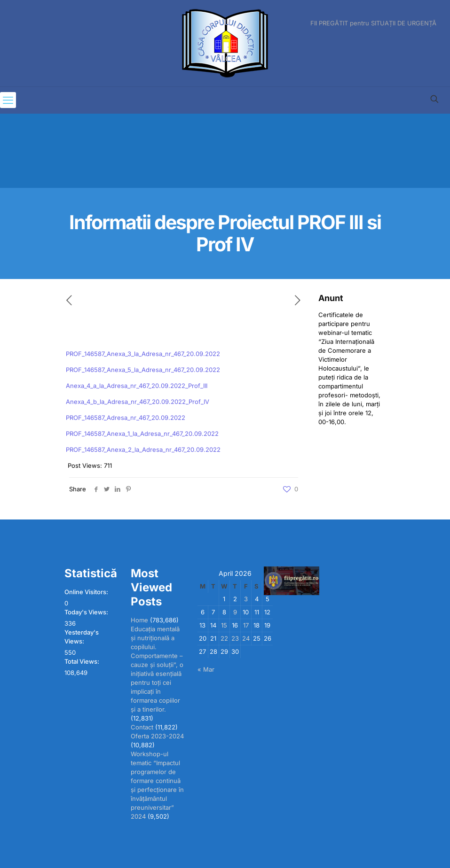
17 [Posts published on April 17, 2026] (246, 625)
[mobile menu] (8, 100)
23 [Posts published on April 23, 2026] (235, 638)
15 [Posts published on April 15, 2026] (224, 625)
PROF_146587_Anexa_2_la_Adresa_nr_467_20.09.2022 (143, 449)
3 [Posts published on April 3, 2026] (246, 599)
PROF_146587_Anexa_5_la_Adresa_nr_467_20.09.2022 (143, 370)
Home (139, 620)
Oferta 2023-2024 (157, 736)
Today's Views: (87, 612)
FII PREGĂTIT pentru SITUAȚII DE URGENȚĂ (373, 23)
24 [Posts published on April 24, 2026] (246, 638)
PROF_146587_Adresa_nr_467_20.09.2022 (126, 418)
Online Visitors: (87, 592)
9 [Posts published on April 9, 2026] (235, 612)
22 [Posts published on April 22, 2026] (224, 638)
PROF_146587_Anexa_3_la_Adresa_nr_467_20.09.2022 (143, 354)
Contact (142, 727)
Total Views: (83, 661)
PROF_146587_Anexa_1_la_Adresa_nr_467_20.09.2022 (142, 434)
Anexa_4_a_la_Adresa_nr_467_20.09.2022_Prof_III (137, 386)
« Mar (206, 669)
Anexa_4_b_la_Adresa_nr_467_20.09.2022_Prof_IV (138, 402)
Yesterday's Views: (82, 637)
